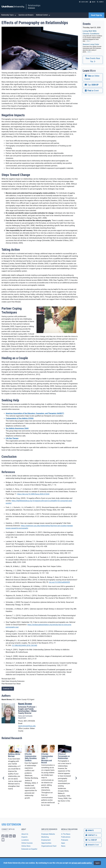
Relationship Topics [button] (9, 15)
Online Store (26, 846)
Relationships (34, 5)
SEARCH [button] (100, 2)
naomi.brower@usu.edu (27, 726)
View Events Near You (93, 60)
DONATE (89, 830)
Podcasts (65, 840)
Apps (63, 843)
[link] (93, 77)
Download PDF (8, 689)
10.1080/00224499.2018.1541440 (24, 645)
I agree (97, 863)
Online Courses (27, 843)
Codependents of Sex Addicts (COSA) (20, 418)
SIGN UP (91, 840)
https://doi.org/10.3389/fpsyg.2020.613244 (33, 494)
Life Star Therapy (12, 438)
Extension (31, 8)
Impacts (24, 837)
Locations (25, 840)
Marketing (45, 837)
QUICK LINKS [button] (84, 2)
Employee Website (48, 834)
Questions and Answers (26, 15)
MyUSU (93, 2)
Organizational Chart (49, 846)
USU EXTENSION (11, 825)
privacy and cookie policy (82, 863)
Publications (66, 837)
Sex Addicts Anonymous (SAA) (17, 428)
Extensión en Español (29, 849)
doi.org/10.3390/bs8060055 (59, 582)
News (63, 846)
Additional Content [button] (43, 15)
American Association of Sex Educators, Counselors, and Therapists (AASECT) (35, 413)
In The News (66, 834)
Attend (92, 845)
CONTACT (91, 835)
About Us (25, 834)
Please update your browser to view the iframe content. (93, 41)
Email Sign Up (96, 15)
